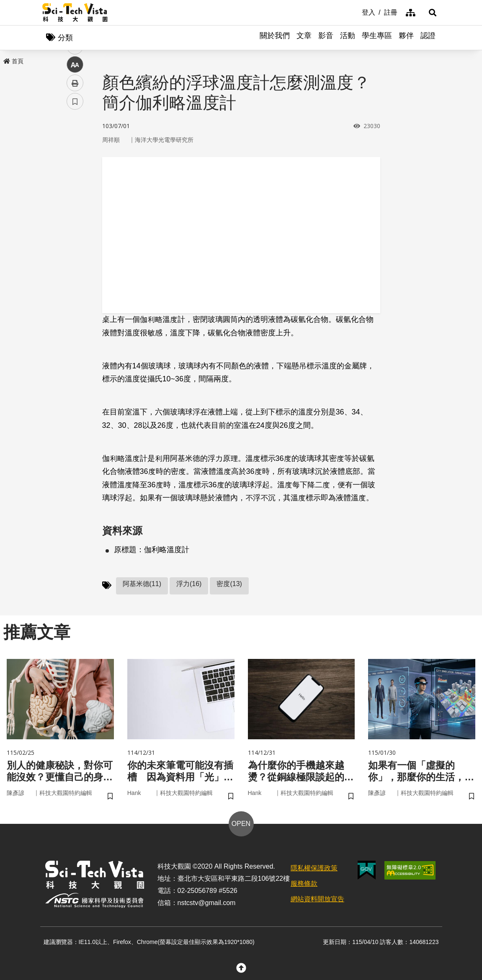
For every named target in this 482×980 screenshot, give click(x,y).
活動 (348, 38)
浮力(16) (189, 584)
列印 (75, 234)
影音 (326, 38)
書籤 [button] (75, 252)
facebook (75, 160)
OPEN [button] (241, 825)
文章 (304, 38)
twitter (75, 179)
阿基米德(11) (142, 584)
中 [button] (75, 215)
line (72, 197)
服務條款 (304, 885)
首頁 (13, 62)
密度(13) (229, 584)
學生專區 (377, 38)
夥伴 (406, 38)
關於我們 (275, 38)
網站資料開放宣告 (317, 900)
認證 (428, 38)
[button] (430, 13)
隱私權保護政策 (314, 869)
